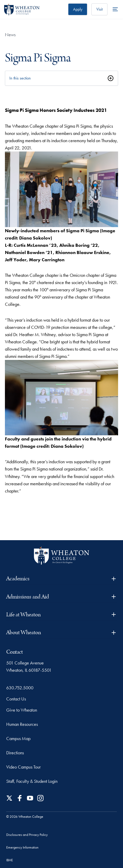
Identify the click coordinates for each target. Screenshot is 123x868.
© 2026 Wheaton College (25, 816)
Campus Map (18, 738)
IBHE (10, 860)
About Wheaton (62, 632)
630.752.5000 (20, 688)
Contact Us (16, 699)
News (10, 35)
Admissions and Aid (62, 597)
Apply (78, 9)
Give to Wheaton (22, 710)
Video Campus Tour (23, 767)
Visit (99, 9)
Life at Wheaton (62, 615)
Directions (15, 753)
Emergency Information (22, 847)
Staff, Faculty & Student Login (32, 781)
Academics (62, 579)
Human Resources (22, 724)
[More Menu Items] (115, 9)
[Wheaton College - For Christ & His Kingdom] (62, 556)
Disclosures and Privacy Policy (27, 835)
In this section (20, 78)
